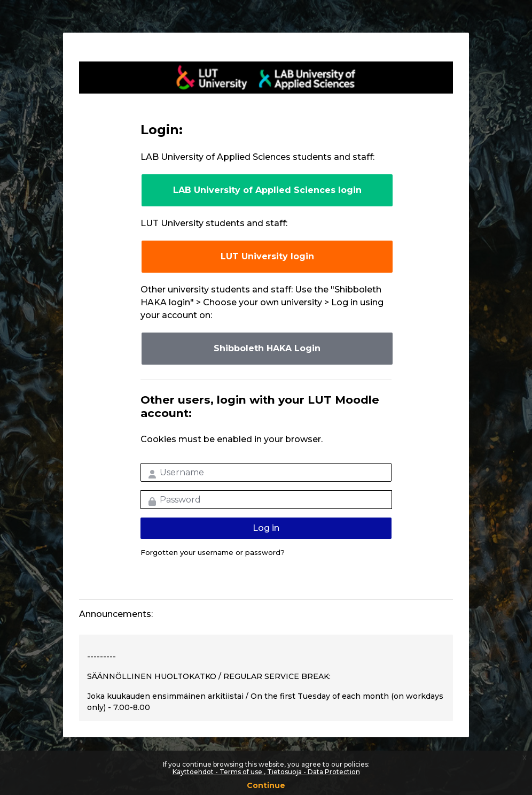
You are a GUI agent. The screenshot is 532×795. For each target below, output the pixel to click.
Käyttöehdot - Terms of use (218, 772)
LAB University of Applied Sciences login (267, 190)
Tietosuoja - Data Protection (314, 772)
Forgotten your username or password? (213, 552)
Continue (266, 785)
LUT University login (267, 256)
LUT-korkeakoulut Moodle (266, 78)
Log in (266, 528)
